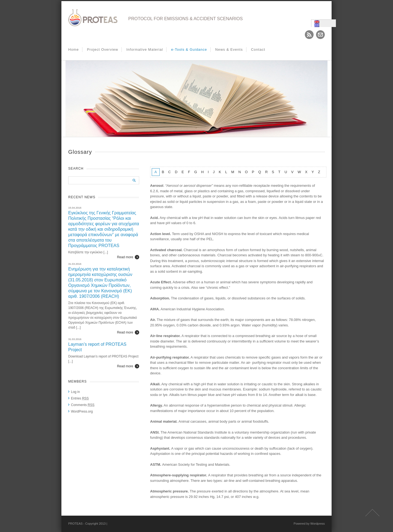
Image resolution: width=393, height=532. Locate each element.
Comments (83, 405)
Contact (258, 49)
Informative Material (145, 49)
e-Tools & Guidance (189, 49)
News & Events (229, 49)
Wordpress (318, 524)
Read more (125, 257)
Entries (80, 398)
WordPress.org (82, 411)
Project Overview (103, 49)
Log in (75, 392)
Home (74, 49)
